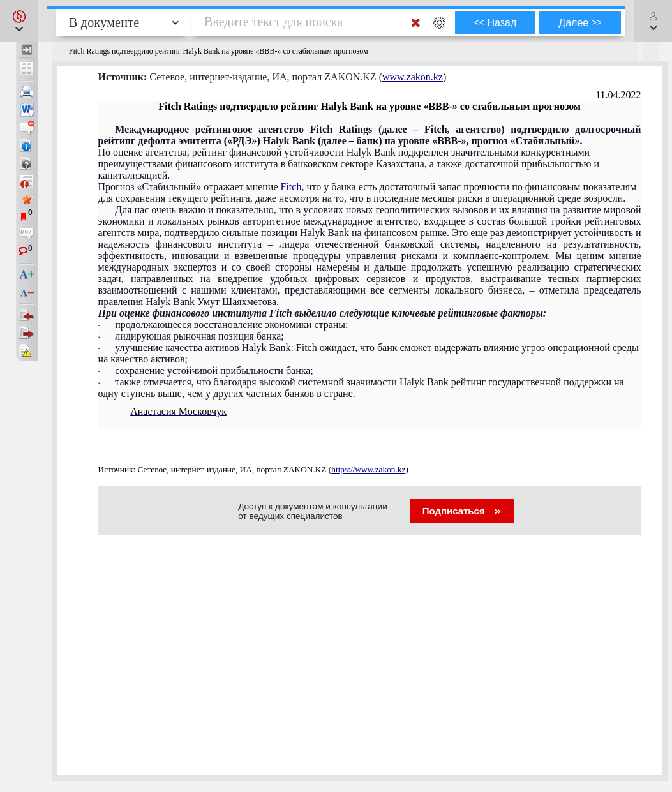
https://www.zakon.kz (368, 469)
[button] (19, 21)
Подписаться (462, 511)
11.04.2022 (618, 95)
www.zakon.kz (413, 77)
